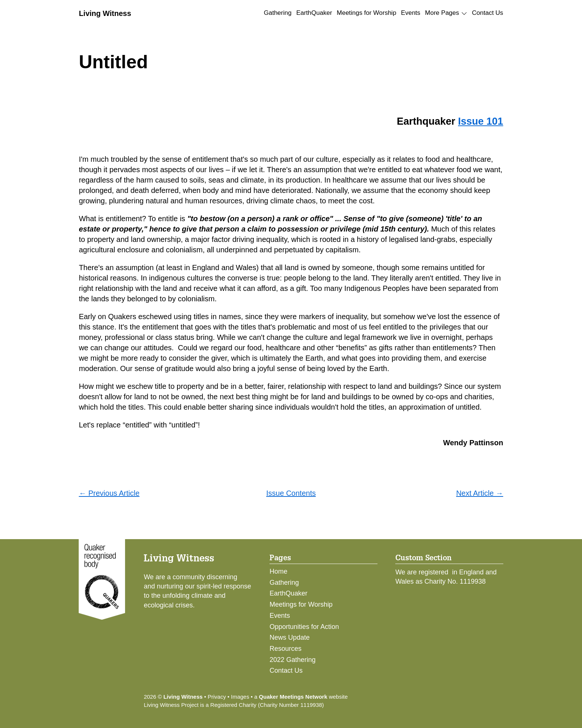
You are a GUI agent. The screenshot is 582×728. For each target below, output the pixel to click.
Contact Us (488, 13)
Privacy (217, 697)
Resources (285, 649)
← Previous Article (109, 493)
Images (240, 697)
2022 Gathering (292, 660)
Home (278, 571)
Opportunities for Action (304, 627)
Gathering (278, 13)
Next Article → (480, 493)
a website (301, 697)
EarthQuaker (314, 13)
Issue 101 (481, 121)
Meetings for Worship (366, 13)
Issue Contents (291, 493)
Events (411, 13)
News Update (290, 637)
